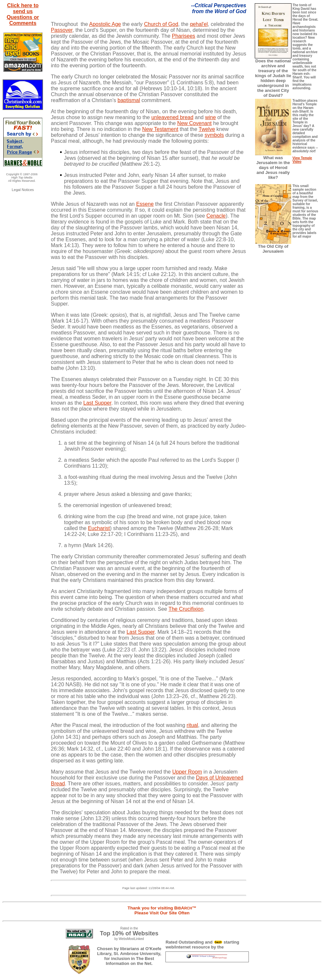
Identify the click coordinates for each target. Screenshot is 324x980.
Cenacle (216, 216)
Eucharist (99, 528)
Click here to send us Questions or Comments (23, 14)
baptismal (129, 100)
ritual (193, 725)
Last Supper (97, 403)
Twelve (207, 129)
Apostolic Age (105, 24)
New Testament (160, 129)
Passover (62, 30)
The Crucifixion (186, 609)
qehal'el (199, 24)
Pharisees (183, 36)
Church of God (161, 24)
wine (211, 117)
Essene (145, 204)
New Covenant (194, 123)
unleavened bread (172, 117)
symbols (214, 135)
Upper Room (187, 772)
